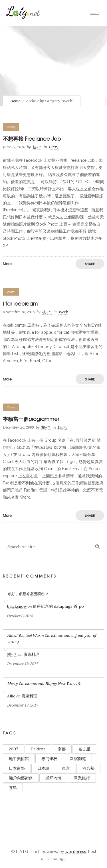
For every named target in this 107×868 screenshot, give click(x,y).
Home (15, 101)
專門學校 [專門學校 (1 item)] (49, 759)
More (7, 264)
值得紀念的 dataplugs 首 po (58, 606)
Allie (11, 696)
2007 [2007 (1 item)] (13, 749)
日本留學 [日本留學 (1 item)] (17, 768)
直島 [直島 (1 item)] (13, 788)
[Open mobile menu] (96, 13)
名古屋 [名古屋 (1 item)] (84, 749)
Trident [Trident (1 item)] (38, 749)
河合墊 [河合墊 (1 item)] (88, 768)
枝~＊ (37, 147)
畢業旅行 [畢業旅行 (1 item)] (82, 778)
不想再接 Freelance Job (32, 139)
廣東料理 (31, 654)
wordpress (76, 851)
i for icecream (20, 303)
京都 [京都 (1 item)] (62, 749)
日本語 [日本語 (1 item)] (43, 768)
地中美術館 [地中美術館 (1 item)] (19, 759)
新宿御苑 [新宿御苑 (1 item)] (78, 759)
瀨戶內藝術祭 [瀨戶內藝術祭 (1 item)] (21, 778)
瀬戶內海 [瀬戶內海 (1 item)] (53, 778)
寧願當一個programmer (31, 419)
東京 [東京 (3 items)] (66, 768)
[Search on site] (53, 547)
